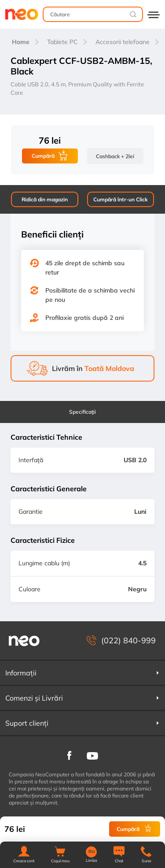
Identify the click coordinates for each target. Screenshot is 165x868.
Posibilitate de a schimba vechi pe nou (90, 295)
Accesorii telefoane (123, 42)
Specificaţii (82, 412)
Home (21, 42)
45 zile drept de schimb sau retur (85, 268)
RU (92, 852)
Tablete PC (62, 42)
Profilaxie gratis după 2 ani (84, 318)
